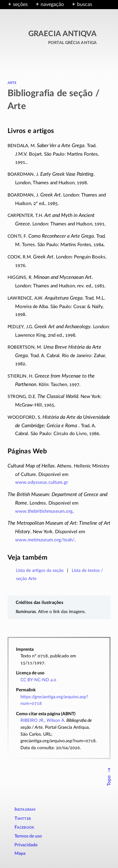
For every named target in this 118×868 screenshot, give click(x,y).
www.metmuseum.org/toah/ (45, 540)
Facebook (25, 827)
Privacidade (26, 845)
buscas (85, 4)
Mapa (20, 854)
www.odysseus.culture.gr (42, 482)
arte (12, 82)
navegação (52, 4)
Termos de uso (28, 836)
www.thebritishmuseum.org (44, 511)
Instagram (25, 809)
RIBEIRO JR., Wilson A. (43, 720)
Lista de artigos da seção (40, 570)
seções (20, 4)
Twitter (23, 818)
